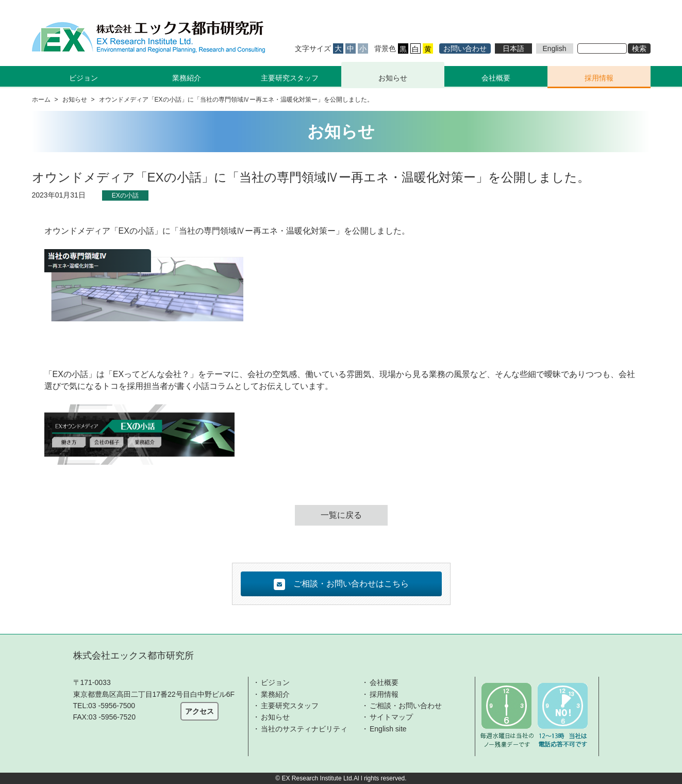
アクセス (199, 711)
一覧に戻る (341, 515)
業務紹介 (275, 694)
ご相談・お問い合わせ (406, 706)
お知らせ (393, 78)
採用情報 (599, 78)
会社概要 (496, 78)
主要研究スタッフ (290, 78)
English (555, 48)
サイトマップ (391, 717)
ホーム (41, 100)
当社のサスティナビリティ (304, 729)
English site (388, 729)
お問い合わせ (465, 48)
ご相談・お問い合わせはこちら (341, 584)
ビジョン (275, 682)
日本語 (513, 48)
